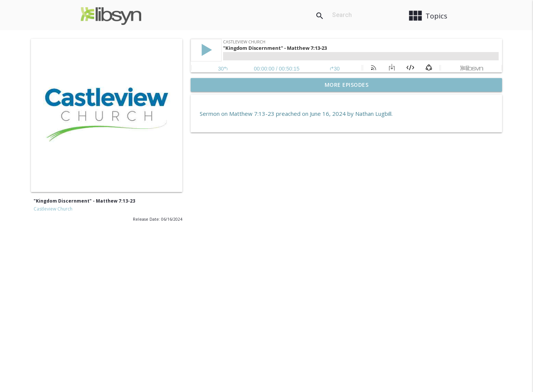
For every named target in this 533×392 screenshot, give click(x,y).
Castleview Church (53, 209)
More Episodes (347, 85)
